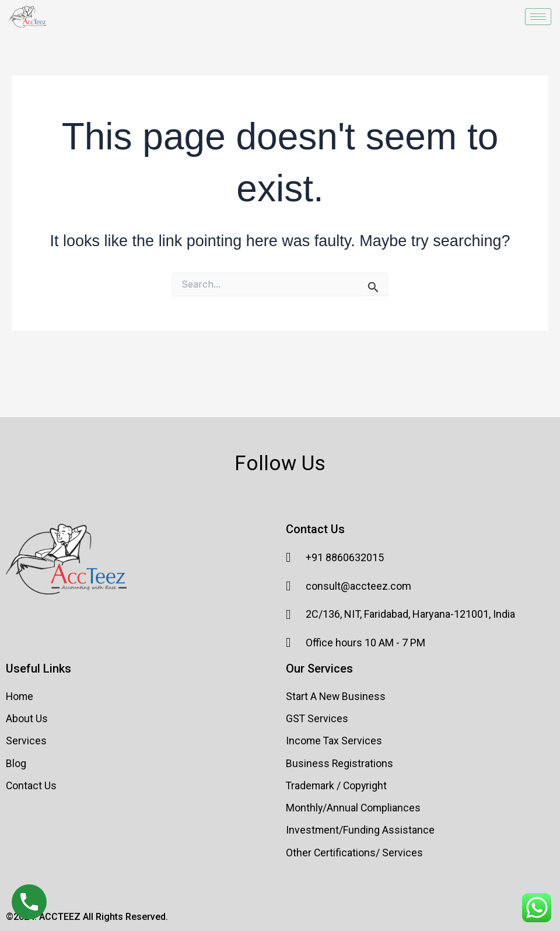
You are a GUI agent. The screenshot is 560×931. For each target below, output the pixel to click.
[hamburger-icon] (538, 17)
